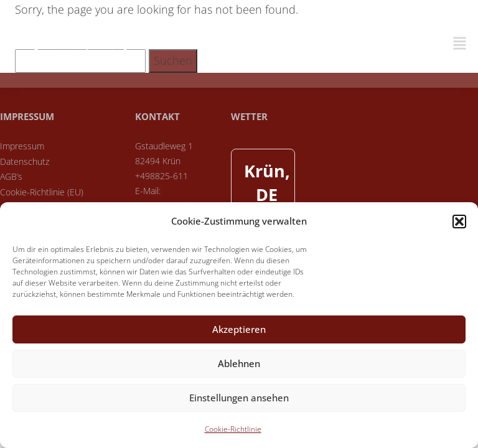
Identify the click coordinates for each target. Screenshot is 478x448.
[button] (459, 222)
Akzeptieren (239, 329)
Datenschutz (25, 161)
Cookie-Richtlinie (233, 429)
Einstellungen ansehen (239, 398)
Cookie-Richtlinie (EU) (42, 192)
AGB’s (11, 176)
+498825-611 (162, 176)
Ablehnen (239, 363)
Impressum (22, 146)
